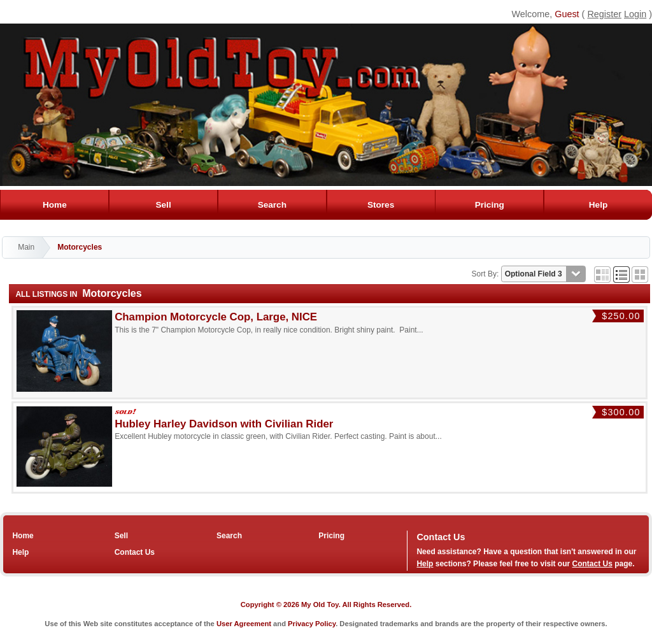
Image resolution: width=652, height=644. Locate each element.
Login (635, 14)
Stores (380, 205)
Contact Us (135, 552)
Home (54, 205)
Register (604, 14)
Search (272, 205)
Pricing (489, 205)
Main (26, 247)
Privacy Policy (312, 624)
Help (598, 205)
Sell (163, 205)
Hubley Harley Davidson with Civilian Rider (224, 424)
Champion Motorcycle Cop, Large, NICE (216, 317)
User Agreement (244, 624)
